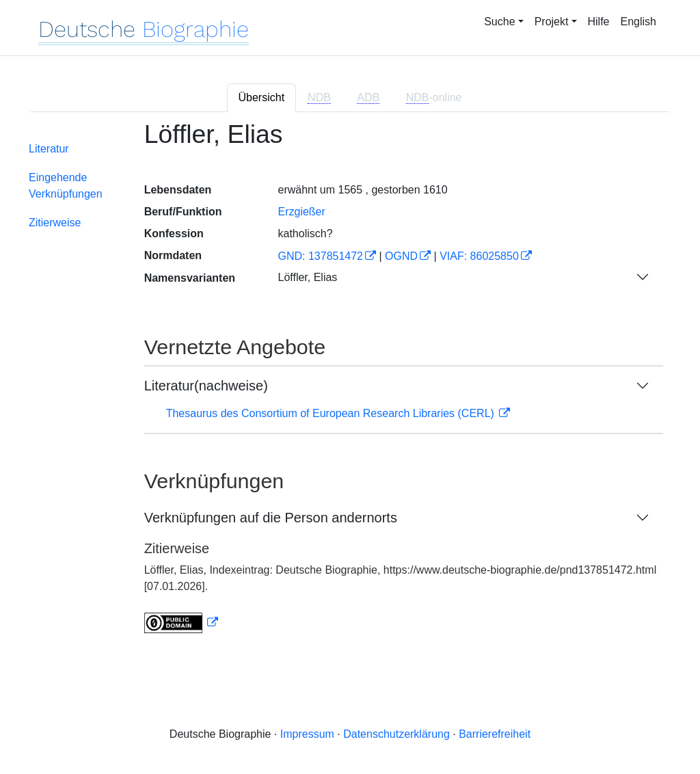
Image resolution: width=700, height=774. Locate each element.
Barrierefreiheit (495, 734)
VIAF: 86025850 (479, 256)
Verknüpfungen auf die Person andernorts (271, 518)
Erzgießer (301, 212)
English (638, 22)
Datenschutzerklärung (396, 734)
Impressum (307, 734)
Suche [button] (499, 22)
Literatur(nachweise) (206, 386)
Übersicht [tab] (262, 97)
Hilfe (599, 22)
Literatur (49, 149)
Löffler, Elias (307, 277)
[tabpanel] (350, 385)
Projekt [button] (552, 22)
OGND (401, 256)
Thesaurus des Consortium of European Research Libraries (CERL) (332, 413)
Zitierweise (55, 223)
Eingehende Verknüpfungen (66, 186)
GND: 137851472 (320, 256)
